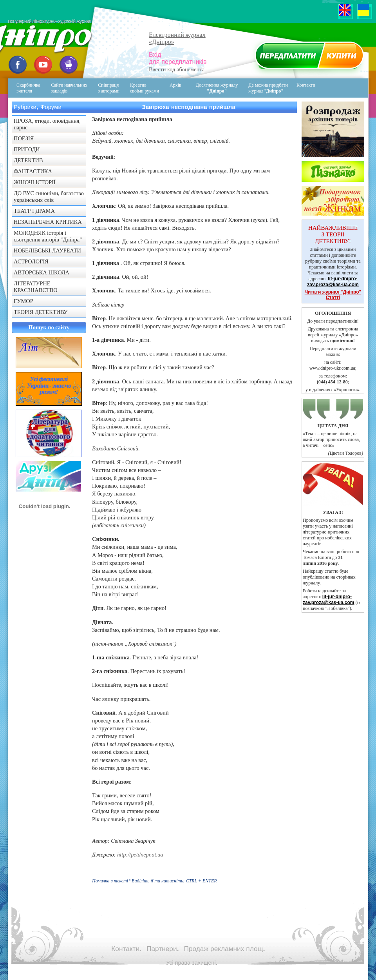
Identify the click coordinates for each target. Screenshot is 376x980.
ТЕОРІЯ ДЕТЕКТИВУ (41, 312)
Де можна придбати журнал (268, 88)
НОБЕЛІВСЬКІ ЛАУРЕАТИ (47, 250)
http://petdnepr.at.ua (140, 855)
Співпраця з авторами (109, 88)
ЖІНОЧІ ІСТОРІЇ (35, 182)
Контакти (300, 88)
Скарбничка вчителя (28, 88)
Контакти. (126, 949)
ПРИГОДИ (27, 149)
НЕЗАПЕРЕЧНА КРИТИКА (48, 222)
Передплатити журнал (308, 57)
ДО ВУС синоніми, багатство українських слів (49, 197)
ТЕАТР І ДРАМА (34, 211)
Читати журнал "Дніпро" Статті (333, 295)
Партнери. (163, 949)
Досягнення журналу (217, 88)
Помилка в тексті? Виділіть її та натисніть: (155, 881)
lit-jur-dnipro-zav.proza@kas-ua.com (333, 282)
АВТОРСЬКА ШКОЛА (42, 272)
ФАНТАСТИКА (33, 171)
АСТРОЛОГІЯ (31, 261)
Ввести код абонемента (177, 69)
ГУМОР (23, 301)
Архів (175, 85)
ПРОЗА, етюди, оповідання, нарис (47, 124)
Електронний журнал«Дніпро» (177, 38)
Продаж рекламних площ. (224, 949)
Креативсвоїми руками (145, 88)
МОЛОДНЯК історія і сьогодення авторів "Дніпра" (48, 236)
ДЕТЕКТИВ (28, 160)
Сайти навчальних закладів (69, 88)
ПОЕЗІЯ (24, 138)
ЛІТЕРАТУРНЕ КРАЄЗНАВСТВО (36, 287)
